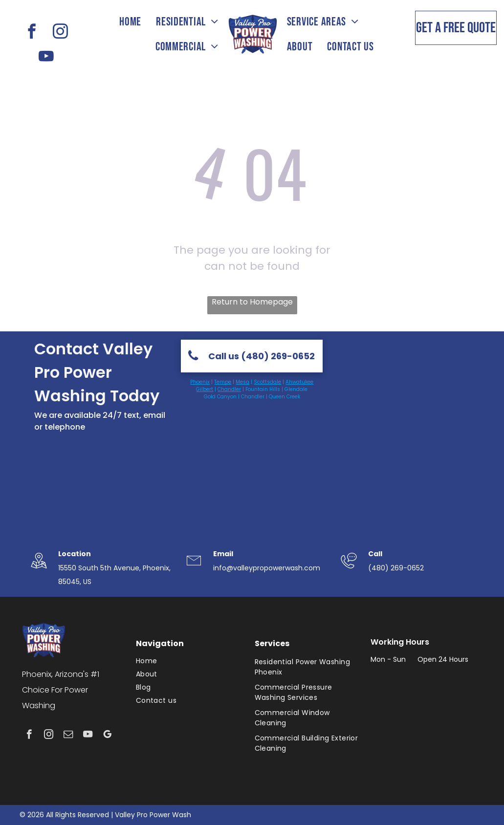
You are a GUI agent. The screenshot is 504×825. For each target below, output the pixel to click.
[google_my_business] (107, 736)
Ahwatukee (299, 382)
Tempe (223, 382)
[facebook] (32, 33)
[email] (68, 736)
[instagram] (60, 33)
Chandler (229, 389)
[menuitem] (130, 22)
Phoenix (200, 382)
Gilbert (205, 389)
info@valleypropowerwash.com (267, 568)
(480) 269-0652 (396, 568)
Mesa (242, 382)
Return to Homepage (252, 302)
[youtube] (46, 58)
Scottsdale (267, 382)
